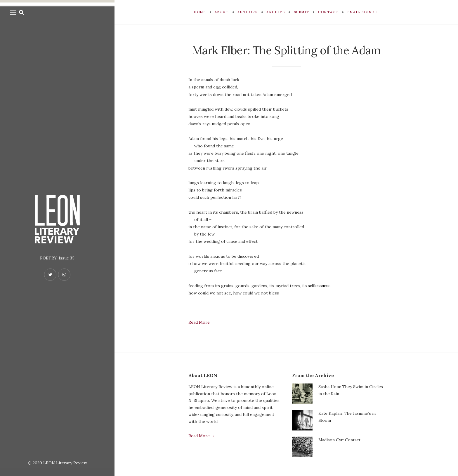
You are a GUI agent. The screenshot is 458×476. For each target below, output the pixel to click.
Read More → (202, 436)
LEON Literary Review (65, 463)
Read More (199, 322)
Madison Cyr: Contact (339, 440)
